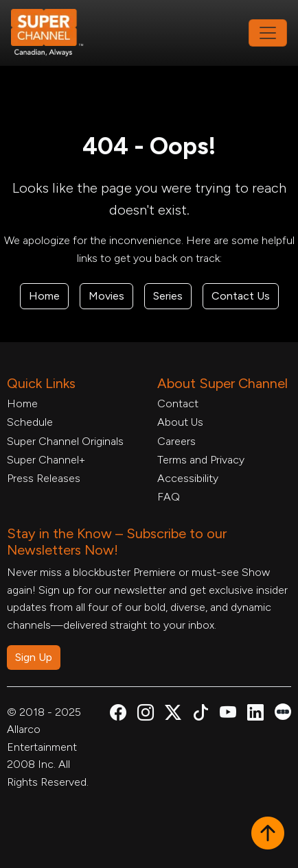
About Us (180, 422)
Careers (176, 441)
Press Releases (44, 478)
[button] (268, 834)
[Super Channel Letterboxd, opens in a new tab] (283, 711)
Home (44, 296)
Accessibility (188, 478)
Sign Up (34, 657)
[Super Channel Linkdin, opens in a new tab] (255, 715)
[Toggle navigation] (268, 33)
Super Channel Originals (65, 441)
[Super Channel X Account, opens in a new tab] (173, 715)
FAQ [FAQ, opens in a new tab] (169, 497)
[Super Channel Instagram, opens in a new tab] (146, 715)
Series (168, 296)
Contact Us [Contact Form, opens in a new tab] (241, 296)
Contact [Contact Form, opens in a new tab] (178, 403)
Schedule (30, 422)
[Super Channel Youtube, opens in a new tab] (228, 715)
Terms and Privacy (201, 460)
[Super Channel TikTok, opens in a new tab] (200, 715)
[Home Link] (56, 33)
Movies (106, 296)
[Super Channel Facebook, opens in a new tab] (118, 715)
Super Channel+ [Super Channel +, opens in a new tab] (46, 460)
